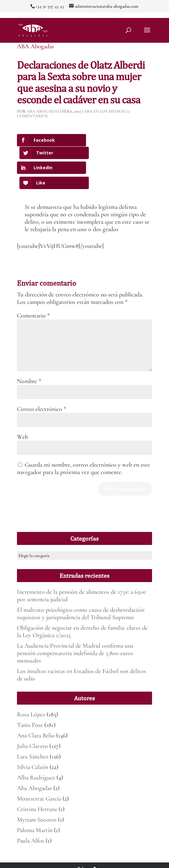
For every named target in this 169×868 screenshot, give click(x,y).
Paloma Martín (35, 803)
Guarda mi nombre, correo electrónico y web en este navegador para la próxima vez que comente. (83, 441)
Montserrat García (39, 771)
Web (23, 409)
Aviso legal (122, 852)
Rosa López (31, 687)
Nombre (29, 354)
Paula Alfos (31, 813)
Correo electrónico (42, 382)
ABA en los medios (104, 111)
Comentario (33, 288)
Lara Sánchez (33, 729)
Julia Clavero (32, 719)
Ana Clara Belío (36, 708)
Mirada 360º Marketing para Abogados (82, 852)
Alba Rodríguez (36, 750)
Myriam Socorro (37, 792)
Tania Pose (30, 697)
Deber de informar (94, 860)
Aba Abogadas (34, 761)
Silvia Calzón (33, 740)
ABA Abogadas (35, 46)
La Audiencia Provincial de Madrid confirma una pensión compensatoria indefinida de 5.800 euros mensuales (75, 626)
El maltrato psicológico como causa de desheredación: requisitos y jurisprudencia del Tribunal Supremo (81, 586)
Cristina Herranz (37, 782)
